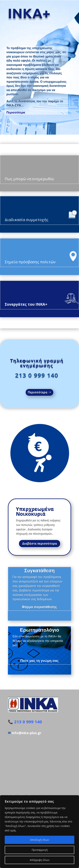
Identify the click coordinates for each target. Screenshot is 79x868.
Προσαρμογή (40, 850)
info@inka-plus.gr (27, 733)
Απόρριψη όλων (40, 860)
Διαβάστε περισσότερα (40, 543)
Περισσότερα (16, 112)
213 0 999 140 (37, 375)
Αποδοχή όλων (40, 840)
